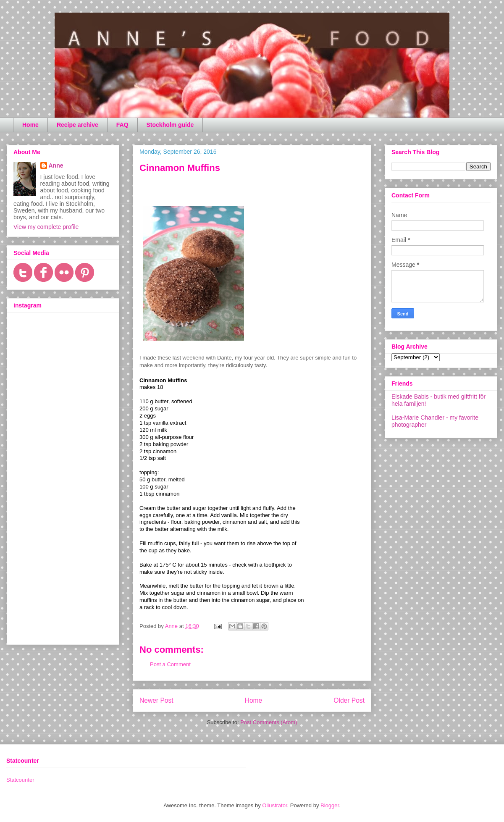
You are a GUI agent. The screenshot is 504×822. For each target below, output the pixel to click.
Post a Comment (170, 664)
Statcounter (20, 780)
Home (30, 125)
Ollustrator (274, 805)
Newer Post (156, 700)
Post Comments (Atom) (269, 722)
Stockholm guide (170, 125)
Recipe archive (77, 125)
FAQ (122, 125)
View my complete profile (46, 227)
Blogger (330, 805)
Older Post (349, 700)
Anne (56, 165)
